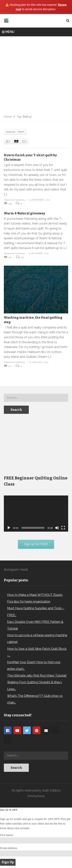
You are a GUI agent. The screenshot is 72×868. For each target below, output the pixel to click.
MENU (8, 32)
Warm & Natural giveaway (24, 213)
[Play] (9, 528)
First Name (7, 835)
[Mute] (57, 528)
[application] (36, 513)
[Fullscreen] (63, 528)
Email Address (9, 848)
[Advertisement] (36, 74)
